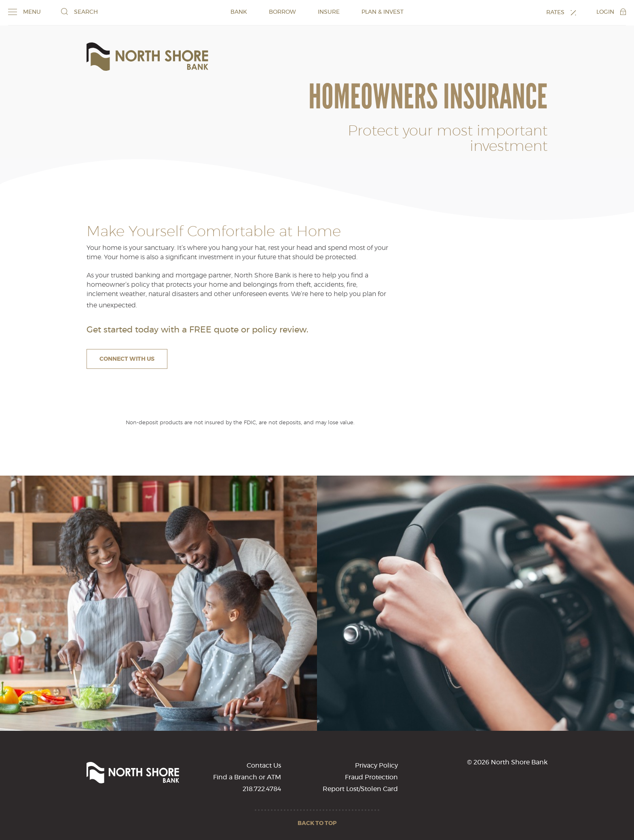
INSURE (329, 12)
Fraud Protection (371, 777)
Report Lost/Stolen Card (360, 789)
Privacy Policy (376, 766)
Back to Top (317, 823)
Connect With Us (127, 359)
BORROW (282, 12)
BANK (239, 12)
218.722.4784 (262, 789)
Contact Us (264, 766)
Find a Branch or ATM (247, 777)
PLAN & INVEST (383, 12)
